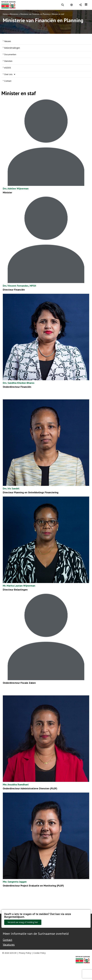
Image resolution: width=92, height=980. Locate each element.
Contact (8, 81)
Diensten (8, 61)
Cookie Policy (39, 953)
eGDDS (8, 68)
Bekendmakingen (12, 48)
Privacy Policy (25, 953)
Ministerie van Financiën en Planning (35, 14)
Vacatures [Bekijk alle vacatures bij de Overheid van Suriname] (9, 945)
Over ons (10, 74)
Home (5, 14)
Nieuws (8, 41)
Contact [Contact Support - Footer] (8, 940)
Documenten (10, 54)
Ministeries (14, 14)
